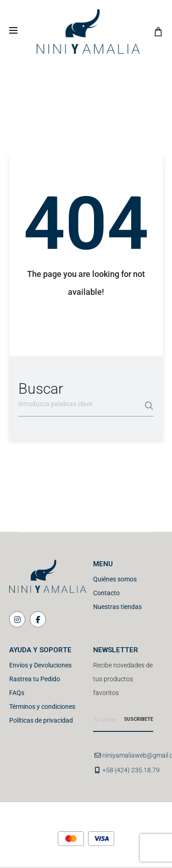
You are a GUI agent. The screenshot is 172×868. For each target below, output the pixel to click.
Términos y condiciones (42, 707)
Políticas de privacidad (41, 720)
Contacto (106, 593)
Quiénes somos (115, 579)
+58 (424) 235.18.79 (131, 770)
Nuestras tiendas (117, 607)
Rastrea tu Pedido (35, 679)
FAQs (17, 693)
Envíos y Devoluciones (40, 665)
